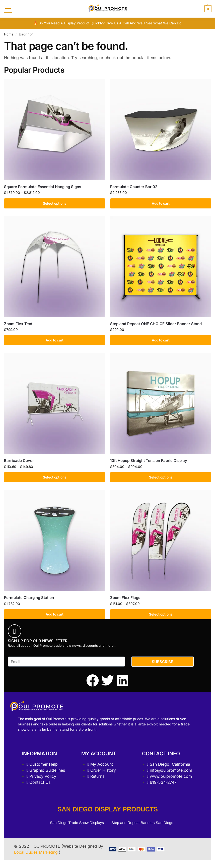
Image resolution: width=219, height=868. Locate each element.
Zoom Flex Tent (18, 324)
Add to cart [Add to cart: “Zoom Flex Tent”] (55, 340)
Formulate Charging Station (29, 598)
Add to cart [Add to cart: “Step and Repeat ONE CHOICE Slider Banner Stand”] (161, 340)
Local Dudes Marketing (36, 852)
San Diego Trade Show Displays (77, 823)
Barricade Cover (19, 461)
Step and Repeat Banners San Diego (143, 823)
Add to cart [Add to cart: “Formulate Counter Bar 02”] (161, 203)
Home (9, 34)
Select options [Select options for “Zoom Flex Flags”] (161, 614)
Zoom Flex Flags (125, 598)
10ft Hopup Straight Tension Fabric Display (149, 461)
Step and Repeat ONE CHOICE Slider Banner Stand (156, 324)
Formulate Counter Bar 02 (134, 187)
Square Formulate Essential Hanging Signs (43, 187)
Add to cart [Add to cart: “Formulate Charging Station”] (55, 614)
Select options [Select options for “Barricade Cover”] (55, 477)
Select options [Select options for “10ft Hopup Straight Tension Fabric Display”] (161, 477)
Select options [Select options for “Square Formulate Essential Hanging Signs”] (55, 203)
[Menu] (8, 9)
